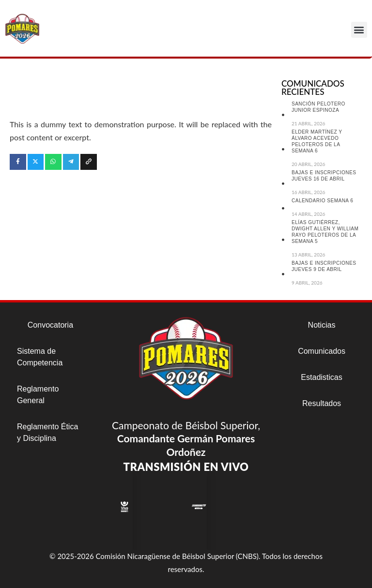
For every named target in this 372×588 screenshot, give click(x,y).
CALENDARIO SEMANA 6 (322, 201)
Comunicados (322, 351)
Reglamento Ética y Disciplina (47, 432)
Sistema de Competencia (40, 357)
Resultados (322, 403)
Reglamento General (38, 395)
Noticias (322, 325)
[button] (359, 30)
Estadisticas (321, 377)
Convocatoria (50, 325)
